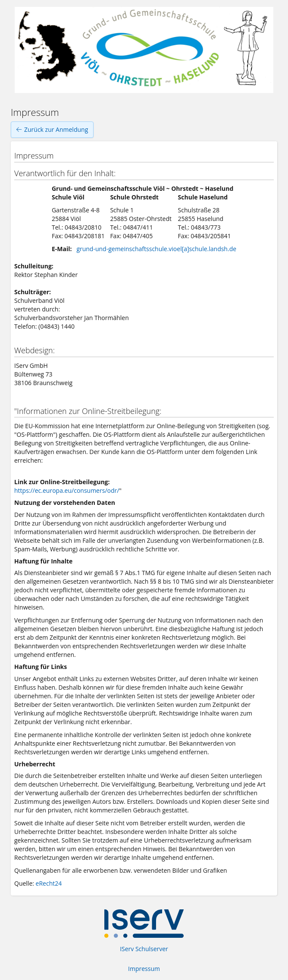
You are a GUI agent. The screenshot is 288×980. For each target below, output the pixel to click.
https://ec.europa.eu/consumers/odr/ (67, 490)
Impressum (144, 969)
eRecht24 (49, 883)
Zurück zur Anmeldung (52, 130)
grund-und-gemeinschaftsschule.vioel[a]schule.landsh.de (156, 249)
